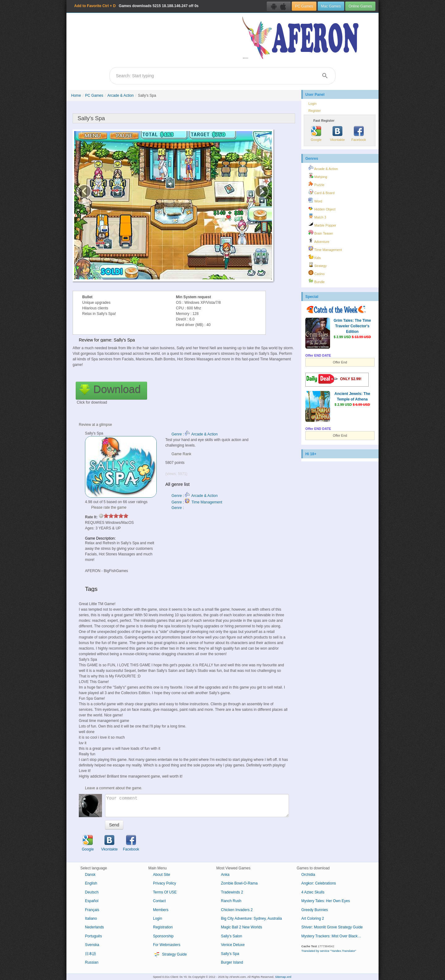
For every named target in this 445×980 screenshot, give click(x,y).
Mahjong (318, 176)
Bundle (317, 281)
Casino (317, 273)
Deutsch (92, 892)
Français (92, 910)
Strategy (318, 265)
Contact (159, 901)
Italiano (91, 918)
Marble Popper (322, 224)
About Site (161, 875)
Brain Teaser (321, 232)
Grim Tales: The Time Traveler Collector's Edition (352, 326)
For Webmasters (167, 945)
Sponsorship (163, 936)
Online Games (360, 6)
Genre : (178, 508)
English (91, 883)
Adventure (319, 241)
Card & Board (321, 192)
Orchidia (308, 875)
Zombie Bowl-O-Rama (239, 883)
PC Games (304, 6)
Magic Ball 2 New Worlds (242, 927)
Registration (163, 927)
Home (76, 95)
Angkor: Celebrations (319, 883)
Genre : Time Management (197, 502)
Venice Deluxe (233, 945)
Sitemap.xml (283, 977)
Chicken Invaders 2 (237, 910)
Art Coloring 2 (313, 918)
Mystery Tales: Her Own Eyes (326, 901)
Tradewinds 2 (232, 892)
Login (312, 104)
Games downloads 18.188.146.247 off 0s (136, 6)
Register (315, 111)
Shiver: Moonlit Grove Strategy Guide (332, 927)
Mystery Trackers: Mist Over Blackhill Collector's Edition (335, 936)
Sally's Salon (231, 936)
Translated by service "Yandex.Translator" (329, 951)
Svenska (92, 945)
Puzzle (316, 184)
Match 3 (317, 216)
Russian (92, 962)
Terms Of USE (165, 892)
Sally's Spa (230, 954)
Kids (315, 257)
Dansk (90, 875)
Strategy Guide (170, 955)
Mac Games (331, 6)
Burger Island (232, 962)
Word (315, 200)
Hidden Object (322, 208)
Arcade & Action (120, 95)
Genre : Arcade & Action (195, 434)
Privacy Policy (165, 883)
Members (161, 910)
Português (93, 936)
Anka (225, 875)
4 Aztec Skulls (313, 892)
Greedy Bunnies (315, 910)
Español (92, 901)
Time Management (325, 249)
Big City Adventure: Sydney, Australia (251, 918)
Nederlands (94, 927)
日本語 (91, 954)
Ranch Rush (231, 901)
